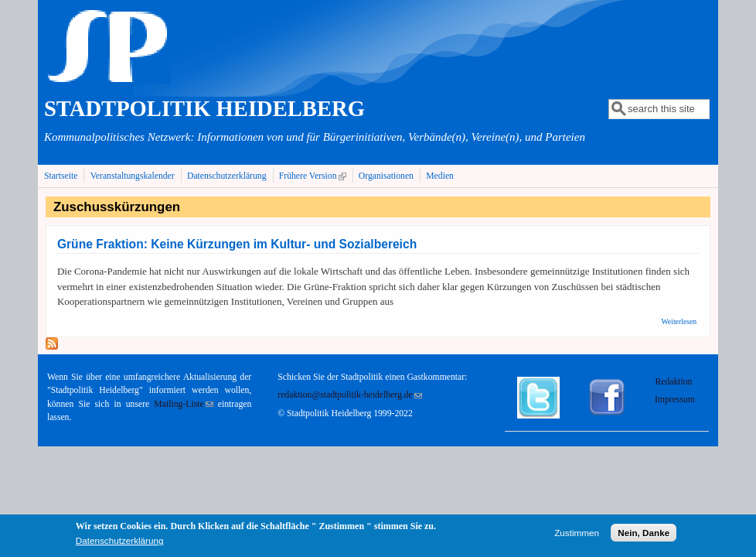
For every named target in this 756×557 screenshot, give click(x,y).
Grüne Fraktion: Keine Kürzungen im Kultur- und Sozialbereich (237, 244)
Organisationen (386, 176)
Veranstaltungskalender (133, 176)
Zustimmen (577, 534)
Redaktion (674, 382)
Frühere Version (314, 176)
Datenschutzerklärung (227, 176)
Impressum (675, 400)
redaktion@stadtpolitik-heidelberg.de (349, 395)
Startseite (61, 176)
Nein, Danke (644, 534)
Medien (440, 176)
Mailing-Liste (183, 404)
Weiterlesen (679, 321)
